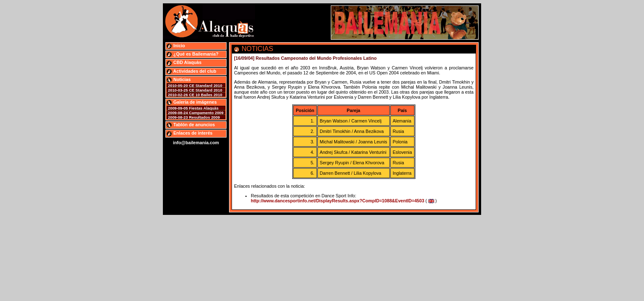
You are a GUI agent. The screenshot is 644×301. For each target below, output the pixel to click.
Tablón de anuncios (191, 125)
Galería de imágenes (192, 102)
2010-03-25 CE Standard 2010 (195, 90)
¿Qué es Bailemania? (192, 54)
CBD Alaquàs (184, 62)
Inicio (176, 46)
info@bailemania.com (196, 143)
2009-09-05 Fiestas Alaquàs (193, 108)
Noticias (178, 79)
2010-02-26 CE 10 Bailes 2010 (195, 95)
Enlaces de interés (189, 133)
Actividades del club (191, 71)
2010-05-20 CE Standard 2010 (195, 86)
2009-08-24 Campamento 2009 (196, 113)
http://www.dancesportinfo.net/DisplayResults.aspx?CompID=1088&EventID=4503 (337, 201)
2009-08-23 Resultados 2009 (194, 117)
